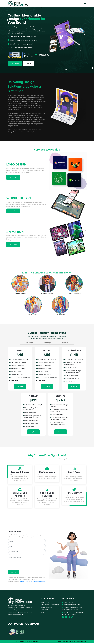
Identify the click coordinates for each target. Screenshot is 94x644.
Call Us (29, 64)
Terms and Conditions (38, 582)
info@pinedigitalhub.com (71, 605)
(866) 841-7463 (68, 603)
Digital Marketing (47, 608)
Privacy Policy (24, 582)
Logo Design (31, 343)
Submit (14, 573)
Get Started (15, 64)
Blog (43, 613)
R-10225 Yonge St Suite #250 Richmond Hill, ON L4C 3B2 (72, 609)
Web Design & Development (50, 605)
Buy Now (20, 387)
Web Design (47, 343)
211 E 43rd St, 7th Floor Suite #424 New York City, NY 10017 (73, 614)
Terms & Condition (22, 642)
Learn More (14, 177)
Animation (63, 343)
